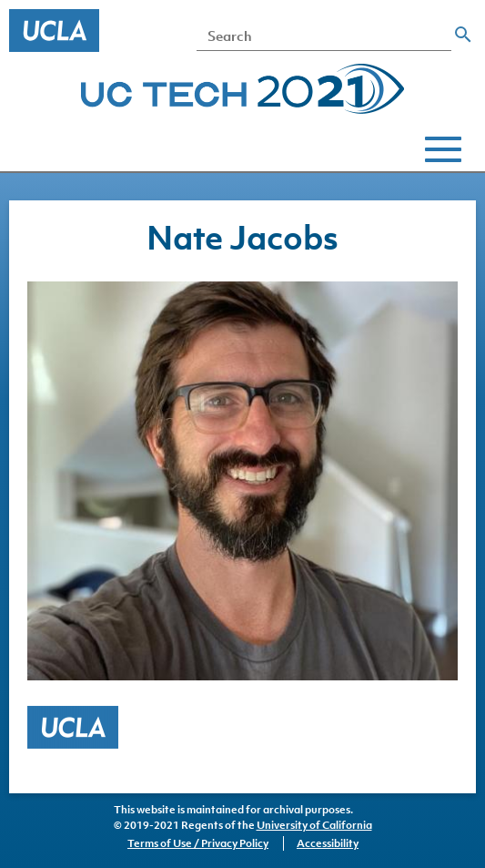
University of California (314, 825)
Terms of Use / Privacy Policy (198, 843)
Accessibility (328, 843)
